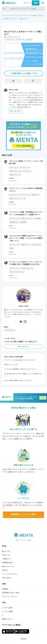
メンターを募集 (7, 611)
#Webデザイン (36, 195)
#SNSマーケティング (15, 175)
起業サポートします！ (11, 365)
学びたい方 (6, 555)
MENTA (24, 639)
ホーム (4, 15)
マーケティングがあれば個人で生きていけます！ (20, 360)
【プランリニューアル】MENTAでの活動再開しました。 (26, 190)
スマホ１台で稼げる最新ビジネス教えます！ (21, 342)
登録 (36, 3)
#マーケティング (25, 168)
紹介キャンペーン (8, 566)
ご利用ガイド (7, 559)
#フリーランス (14, 168)
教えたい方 (6, 551)
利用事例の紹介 (7, 563)
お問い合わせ (7, 578)
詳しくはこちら (15, 111)
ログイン (27, 3)
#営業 (11, 248)
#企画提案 (23, 222)
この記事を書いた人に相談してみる (23, 73)
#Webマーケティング (15, 171)
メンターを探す (7, 608)
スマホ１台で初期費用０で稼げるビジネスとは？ (20, 369)
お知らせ (5, 570)
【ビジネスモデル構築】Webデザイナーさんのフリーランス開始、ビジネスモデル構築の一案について (26, 238)
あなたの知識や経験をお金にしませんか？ (18, 381)
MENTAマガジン (7, 619)
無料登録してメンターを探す (23, 514)
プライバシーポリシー (10, 597)
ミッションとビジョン (10, 574)
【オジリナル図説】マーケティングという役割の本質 (26, 162)
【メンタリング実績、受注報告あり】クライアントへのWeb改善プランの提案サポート (26, 213)
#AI (24, 199)
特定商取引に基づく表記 (11, 593)
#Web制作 (38, 219)
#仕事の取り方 (14, 222)
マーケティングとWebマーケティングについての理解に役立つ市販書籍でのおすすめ (26, 263)
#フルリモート (27, 171)
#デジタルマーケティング (17, 272)
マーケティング (14, 15)
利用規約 (5, 589)
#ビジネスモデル (36, 245)
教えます (29, 39)
